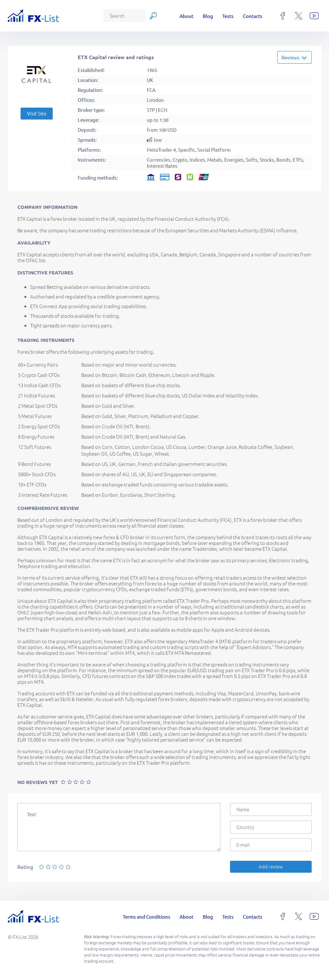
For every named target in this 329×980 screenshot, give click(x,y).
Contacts (253, 16)
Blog (208, 16)
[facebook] (283, 16)
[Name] (271, 809)
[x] (298, 16)
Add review (271, 866)
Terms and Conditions (147, 917)
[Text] (119, 827)
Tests (228, 16)
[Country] (271, 827)
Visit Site (37, 113)
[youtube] (314, 16)
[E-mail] (271, 845)
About (187, 16)
